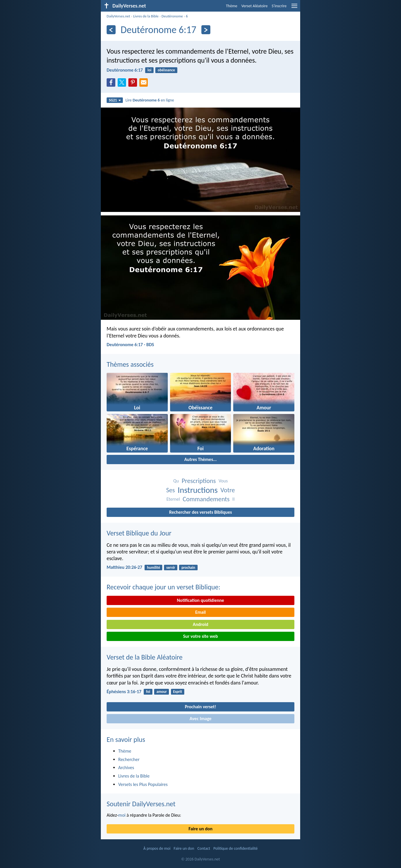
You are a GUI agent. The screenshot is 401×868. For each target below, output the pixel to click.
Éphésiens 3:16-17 (124, 692)
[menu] (294, 8)
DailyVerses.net (118, 16)
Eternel (173, 499)
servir (171, 568)
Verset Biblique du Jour (139, 533)
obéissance (166, 70)
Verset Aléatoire (255, 6)
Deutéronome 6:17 (125, 70)
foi (148, 692)
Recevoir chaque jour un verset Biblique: (163, 587)
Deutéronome (172, 16)
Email (201, 612)
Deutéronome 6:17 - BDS (130, 345)
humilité (153, 568)
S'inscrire (279, 6)
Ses (170, 490)
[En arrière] (111, 30)
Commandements (206, 499)
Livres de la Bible (146, 16)
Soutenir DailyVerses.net (141, 804)
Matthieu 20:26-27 (124, 567)
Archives (126, 768)
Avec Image (200, 719)
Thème (232, 6)
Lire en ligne (150, 100)
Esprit (177, 692)
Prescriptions (199, 481)
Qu (176, 481)
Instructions (198, 490)
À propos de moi (157, 848)
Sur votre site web (200, 636)
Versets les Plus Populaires (143, 784)
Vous (223, 481)
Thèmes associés (130, 364)
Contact (204, 848)
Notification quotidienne (201, 600)
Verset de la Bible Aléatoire (145, 657)
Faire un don (200, 829)
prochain (188, 568)
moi (122, 815)
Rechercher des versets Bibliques (201, 512)
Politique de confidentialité (235, 848)
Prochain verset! (200, 707)
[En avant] (206, 30)
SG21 (115, 100)
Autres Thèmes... (200, 459)
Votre (228, 490)
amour (162, 692)
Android (200, 624)
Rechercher (129, 759)
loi (149, 70)
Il (234, 499)
